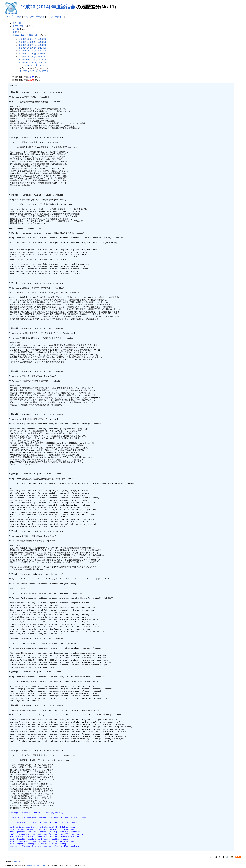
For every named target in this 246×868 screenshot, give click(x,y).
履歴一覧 (17, 23)
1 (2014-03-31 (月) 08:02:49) (33, 39)
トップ (9, 16)
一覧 (26, 16)
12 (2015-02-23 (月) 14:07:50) (34, 71)
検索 (32, 16)
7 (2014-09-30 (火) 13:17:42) (33, 57)
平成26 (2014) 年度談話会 (48, 7)
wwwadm (17, 862)
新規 (19, 16)
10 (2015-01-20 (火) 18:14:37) (34, 65)
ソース (16, 29)
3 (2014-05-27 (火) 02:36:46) (33, 45)
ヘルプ (50, 16)
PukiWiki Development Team (36, 865)
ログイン (59, 16)
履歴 (15, 32)
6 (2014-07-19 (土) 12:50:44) (33, 54)
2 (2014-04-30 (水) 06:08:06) (33, 42)
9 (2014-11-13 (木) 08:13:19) (33, 62)
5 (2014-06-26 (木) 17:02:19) (33, 51)
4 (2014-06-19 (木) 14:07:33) (33, 48)
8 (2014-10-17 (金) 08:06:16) (33, 59)
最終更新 (40, 16)
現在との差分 (19, 26)
